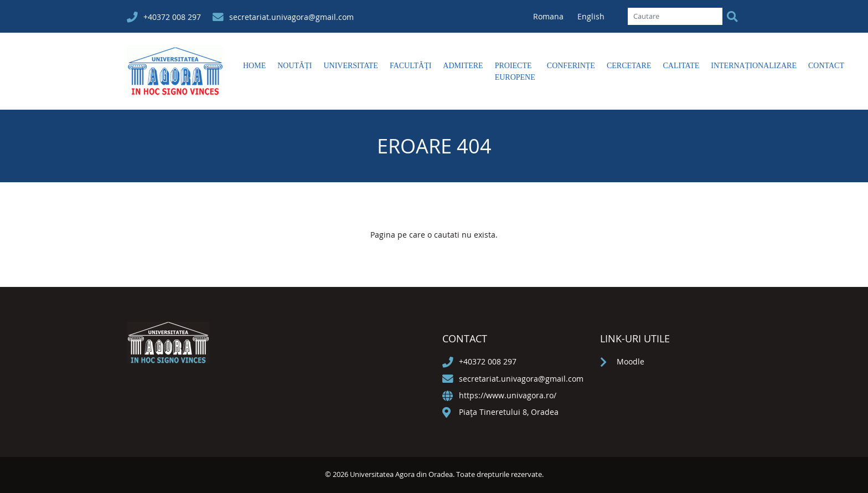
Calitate (681, 66)
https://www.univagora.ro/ (508, 395)
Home (254, 66)
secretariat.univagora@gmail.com (291, 17)
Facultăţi (410, 66)
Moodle (631, 361)
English (591, 16)
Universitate (350, 66)
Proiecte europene (515, 71)
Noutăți (294, 66)
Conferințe (571, 66)
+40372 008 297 (172, 17)
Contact (826, 66)
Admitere (463, 66)
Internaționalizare (754, 66)
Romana (549, 16)
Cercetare (629, 66)
